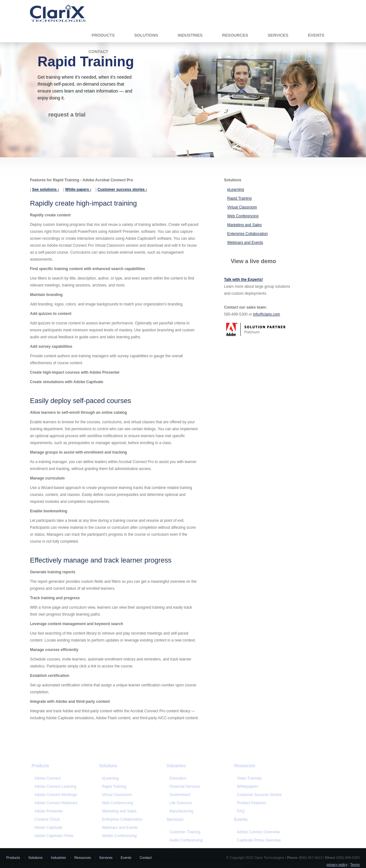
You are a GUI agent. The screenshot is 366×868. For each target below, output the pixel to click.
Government (180, 795)
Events (266, 32)
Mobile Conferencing (119, 836)
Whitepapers (248, 787)
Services (228, 32)
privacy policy (337, 865)
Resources (185, 32)
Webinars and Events (245, 243)
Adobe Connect (47, 778)
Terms (355, 865)
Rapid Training (239, 198)
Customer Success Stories (259, 795)
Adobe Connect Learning (55, 787)
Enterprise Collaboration (248, 234)
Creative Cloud (47, 819)
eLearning (236, 190)
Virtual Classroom (242, 207)
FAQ (241, 811)
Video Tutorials (249, 778)
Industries (140, 32)
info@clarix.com (267, 314)
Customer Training (185, 832)
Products (53, 32)
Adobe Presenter (49, 811)
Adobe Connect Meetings (56, 795)
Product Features (251, 803)
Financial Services (185, 787)
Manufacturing (181, 811)
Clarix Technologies (58, 13)
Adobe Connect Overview (258, 832)
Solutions (96, 32)
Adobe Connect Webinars (56, 803)
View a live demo (253, 261)
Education (178, 778)
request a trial (67, 115)
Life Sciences (181, 803)
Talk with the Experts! (243, 280)
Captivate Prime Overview (259, 840)
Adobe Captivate (48, 828)
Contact (303, 32)
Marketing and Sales (244, 225)
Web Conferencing (243, 216)
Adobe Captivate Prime (54, 836)
